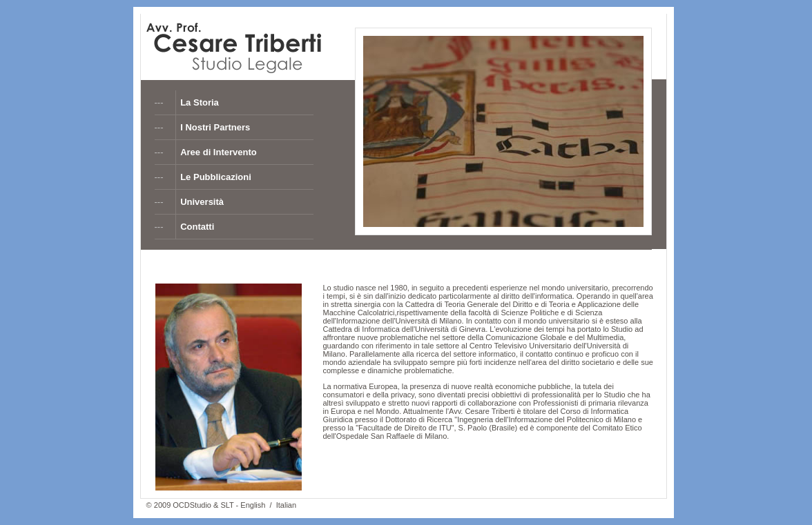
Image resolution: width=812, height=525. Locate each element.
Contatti (197, 227)
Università (202, 202)
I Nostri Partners (215, 127)
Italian (286, 505)
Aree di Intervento (219, 152)
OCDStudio (192, 505)
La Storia (200, 102)
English (253, 505)
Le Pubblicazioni (216, 177)
